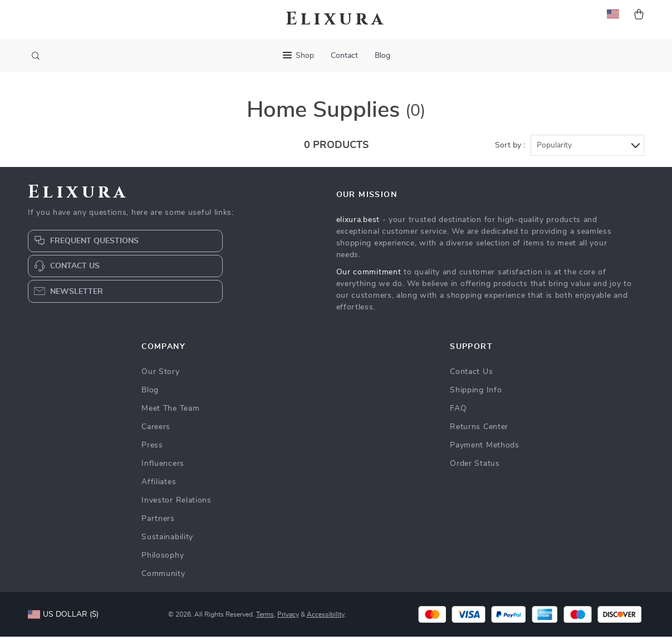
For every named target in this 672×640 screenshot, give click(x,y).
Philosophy (163, 559)
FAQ (458, 412)
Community (163, 577)
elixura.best (358, 223)
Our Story (160, 375)
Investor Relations (176, 504)
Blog (382, 56)
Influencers (163, 467)
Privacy (288, 618)
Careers (156, 430)
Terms (265, 618)
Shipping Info (476, 393)
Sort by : (510, 149)
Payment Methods (485, 449)
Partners (158, 522)
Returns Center (479, 430)
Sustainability (167, 540)
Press (152, 449)
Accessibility (326, 618)
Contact (344, 56)
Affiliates (159, 485)
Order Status (475, 467)
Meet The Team (170, 412)
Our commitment (369, 275)
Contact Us (471, 375)
